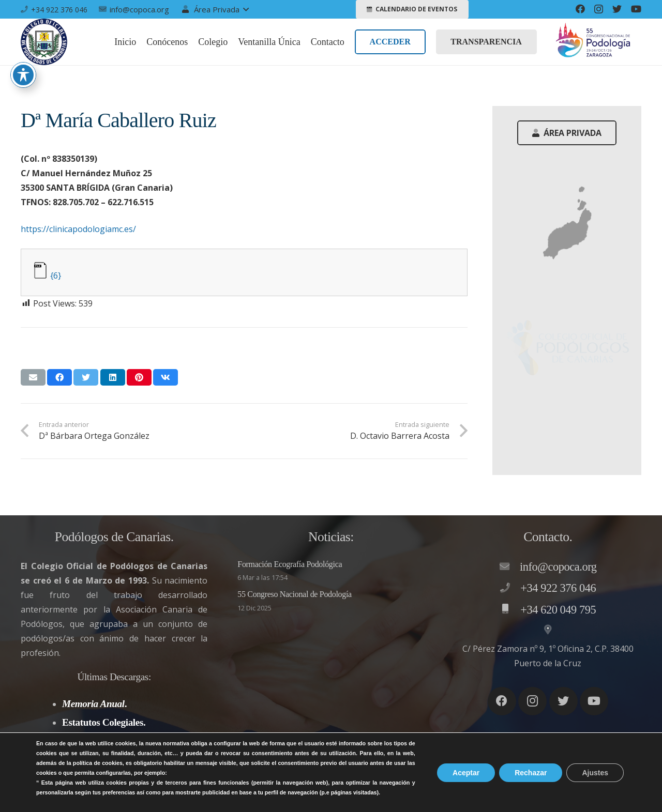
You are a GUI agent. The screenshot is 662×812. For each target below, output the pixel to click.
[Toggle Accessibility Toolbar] (23, 75)
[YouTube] (636, 9)
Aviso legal (356, 792)
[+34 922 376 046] (510, 588)
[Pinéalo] (139, 377)
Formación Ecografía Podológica (290, 564)
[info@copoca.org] (509, 567)
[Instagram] (599, 9)
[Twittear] (86, 377)
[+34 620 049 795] (510, 609)
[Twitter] (617, 9)
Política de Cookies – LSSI (531, 792)
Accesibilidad (616, 792)
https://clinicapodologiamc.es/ (78, 229)
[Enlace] (44, 42)
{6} (56, 275)
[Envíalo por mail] (33, 377)
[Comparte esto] (59, 377)
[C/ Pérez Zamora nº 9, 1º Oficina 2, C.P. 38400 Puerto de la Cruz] (548, 630)
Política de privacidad (429, 792)
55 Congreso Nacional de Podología (295, 594)
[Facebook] (580, 9)
